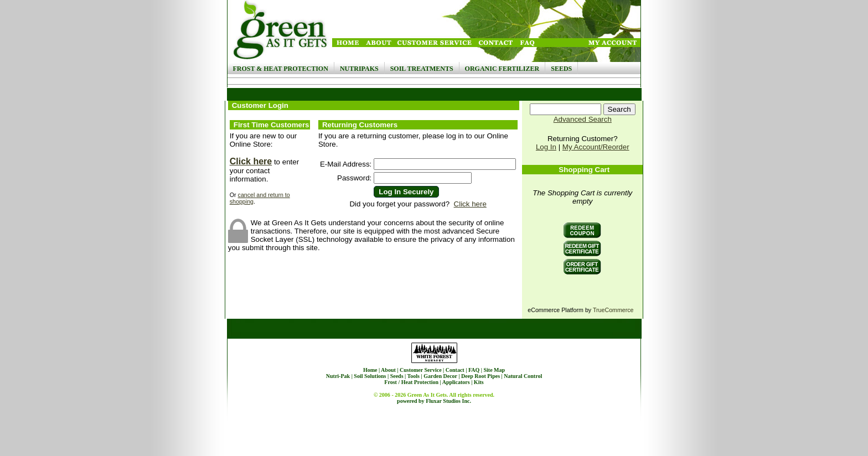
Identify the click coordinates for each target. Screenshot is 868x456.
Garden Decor (440, 376)
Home (370, 370)
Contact (455, 370)
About (388, 370)
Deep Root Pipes (480, 376)
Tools (414, 376)
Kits (479, 382)
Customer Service (421, 370)
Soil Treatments (422, 69)
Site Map (494, 370)
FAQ (474, 370)
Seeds (561, 69)
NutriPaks (359, 69)
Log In (546, 147)
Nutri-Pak (338, 376)
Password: (354, 178)
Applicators (456, 382)
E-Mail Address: (346, 164)
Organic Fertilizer (502, 69)
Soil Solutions (370, 376)
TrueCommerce (613, 310)
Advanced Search (583, 119)
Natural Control (523, 376)
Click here (251, 161)
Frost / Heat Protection (411, 382)
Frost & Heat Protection (281, 69)
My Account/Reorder (596, 147)
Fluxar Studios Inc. (448, 401)
